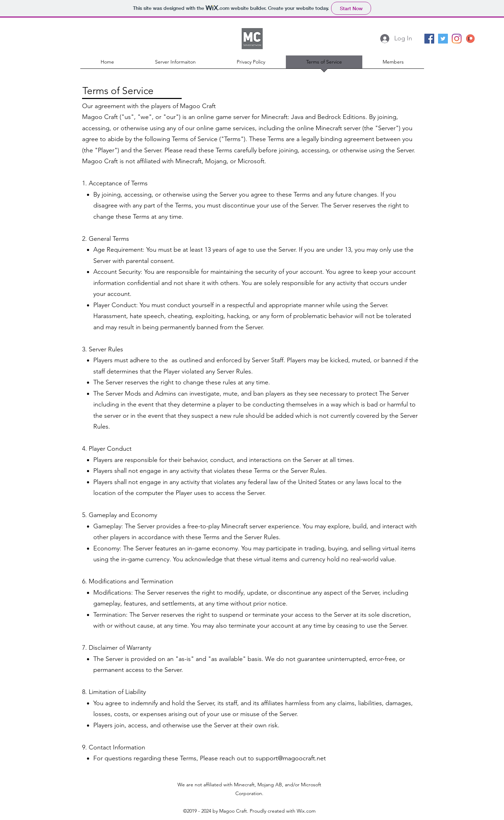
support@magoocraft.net (291, 758)
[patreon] (470, 39)
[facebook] (429, 39)
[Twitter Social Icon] (443, 39)
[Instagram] (457, 39)
